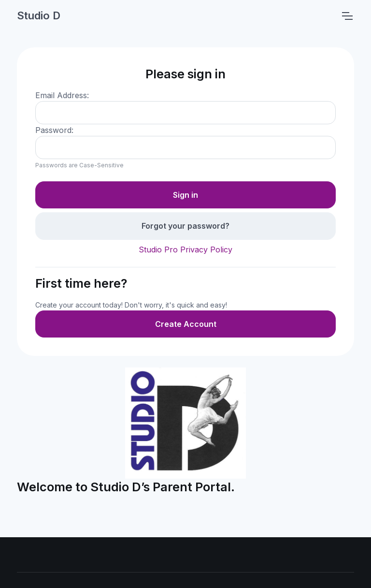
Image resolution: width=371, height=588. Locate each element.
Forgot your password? (185, 226)
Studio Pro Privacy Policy (185, 250)
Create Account (186, 324)
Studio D (39, 15)
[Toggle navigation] (347, 16)
